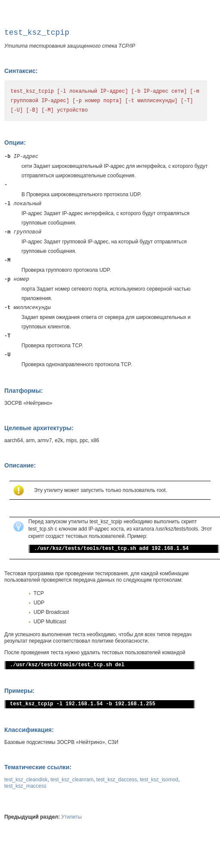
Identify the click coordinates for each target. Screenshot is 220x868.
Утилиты (72, 817)
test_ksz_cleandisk (26, 780)
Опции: (15, 143)
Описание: (20, 465)
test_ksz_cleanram (72, 780)
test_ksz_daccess (117, 780)
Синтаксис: (21, 71)
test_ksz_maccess (25, 786)
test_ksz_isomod (159, 780)
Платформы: (24, 391)
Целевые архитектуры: (39, 428)
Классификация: (29, 730)
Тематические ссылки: (38, 767)
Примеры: (20, 691)
